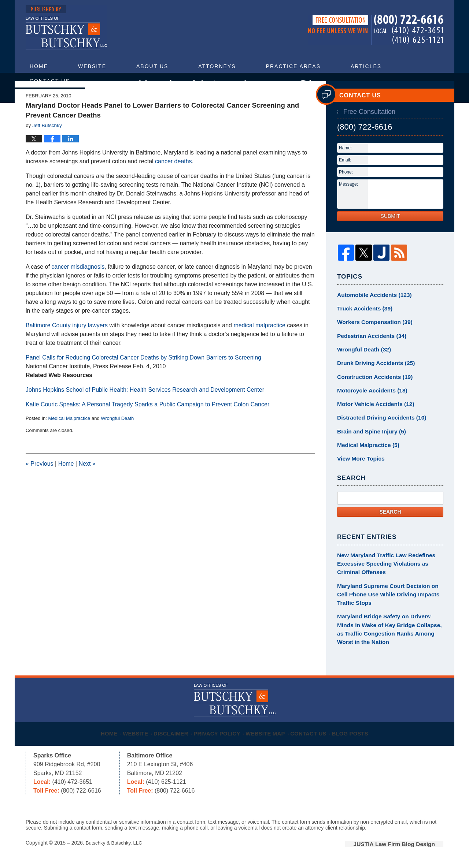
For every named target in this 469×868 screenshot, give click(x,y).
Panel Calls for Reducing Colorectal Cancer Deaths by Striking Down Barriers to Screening (143, 379)
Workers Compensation (371, 342)
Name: (345, 169)
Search (390, 522)
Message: (348, 206)
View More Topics (359, 470)
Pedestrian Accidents (368, 354)
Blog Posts (357, 731)
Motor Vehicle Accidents (372, 418)
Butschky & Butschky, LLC (116, 845)
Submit (390, 238)
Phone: (346, 194)
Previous (40, 485)
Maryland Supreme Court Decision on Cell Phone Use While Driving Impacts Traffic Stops (388, 601)
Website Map (269, 731)
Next (87, 485)
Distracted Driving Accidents (377, 431)
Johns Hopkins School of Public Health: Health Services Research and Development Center (145, 411)
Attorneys (217, 66)
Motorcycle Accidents (369, 406)
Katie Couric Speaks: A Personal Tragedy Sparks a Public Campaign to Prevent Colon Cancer (147, 426)
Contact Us (50, 81)
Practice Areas (293, 66)
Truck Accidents (362, 329)
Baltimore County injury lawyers (67, 347)
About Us (152, 66)
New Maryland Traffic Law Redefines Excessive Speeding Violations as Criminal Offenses (389, 573)
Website (92, 66)
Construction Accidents (371, 393)
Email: (345, 182)
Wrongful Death (117, 440)
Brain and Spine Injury (368, 444)
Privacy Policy (220, 731)
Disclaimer (173, 731)
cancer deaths (173, 183)
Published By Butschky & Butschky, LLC (376, 30)
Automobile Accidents (371, 316)
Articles (366, 66)
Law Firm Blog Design (408, 846)
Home (39, 66)
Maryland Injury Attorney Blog (67, 28)
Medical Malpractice (69, 440)
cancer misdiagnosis (78, 288)
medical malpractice (259, 347)
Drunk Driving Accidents (372, 380)
